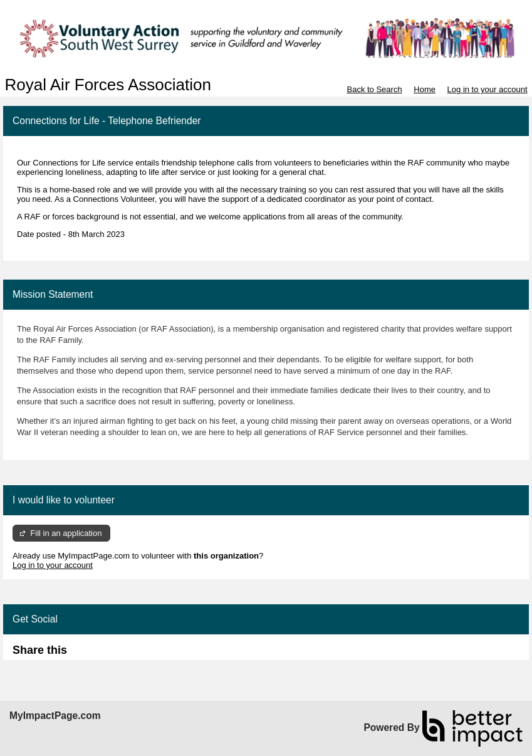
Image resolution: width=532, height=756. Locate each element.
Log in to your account (488, 89)
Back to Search (374, 89)
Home (425, 89)
